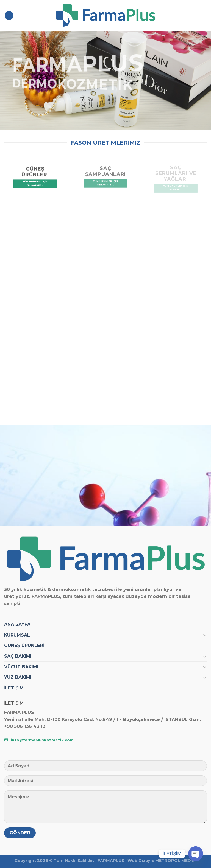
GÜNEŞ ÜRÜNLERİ (24, 645)
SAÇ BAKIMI (18, 656)
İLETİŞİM (14, 688)
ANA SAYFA (17, 624)
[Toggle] (205, 635)
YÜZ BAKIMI (18, 677)
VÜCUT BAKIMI (21, 667)
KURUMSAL (17, 635)
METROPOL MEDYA (176, 861)
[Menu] (9, 15)
